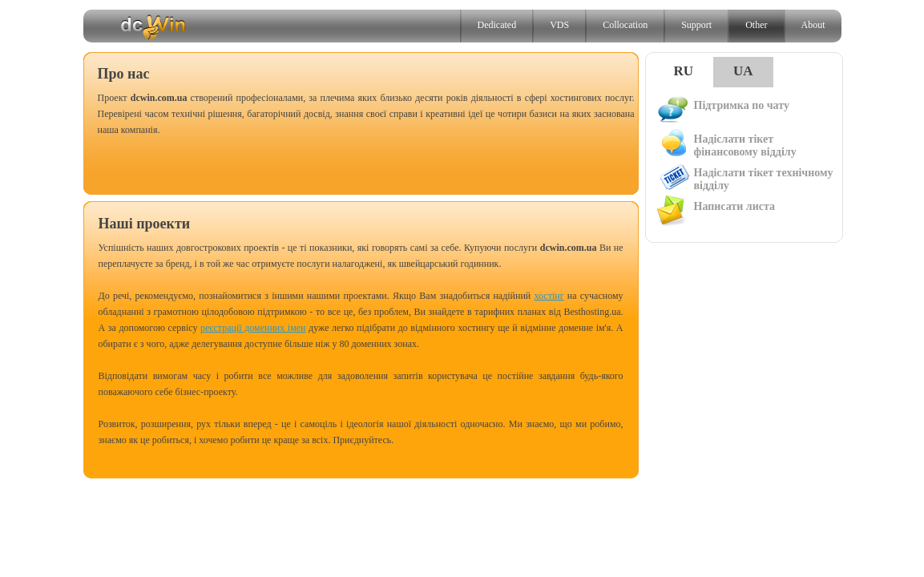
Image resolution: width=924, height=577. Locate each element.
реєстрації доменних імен (253, 328)
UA (743, 71)
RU (684, 71)
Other (756, 25)
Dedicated (497, 25)
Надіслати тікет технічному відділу (744, 178)
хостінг (549, 296)
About (813, 25)
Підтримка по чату (722, 110)
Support (696, 25)
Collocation (625, 25)
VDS (559, 25)
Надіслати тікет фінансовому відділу (725, 143)
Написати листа (715, 210)
